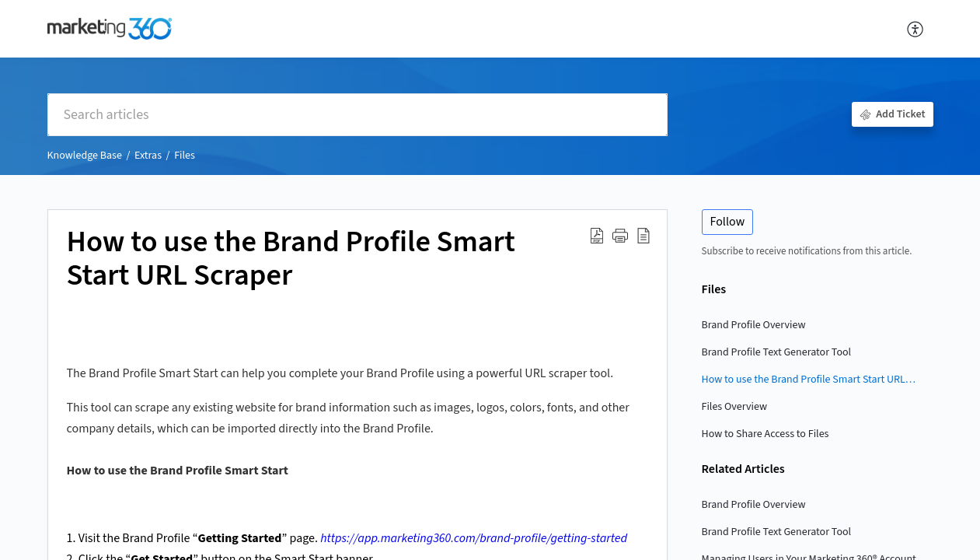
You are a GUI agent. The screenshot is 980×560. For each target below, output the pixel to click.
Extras (148, 156)
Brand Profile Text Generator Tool (777, 352)
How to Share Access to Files (766, 434)
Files (185, 156)
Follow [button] (728, 222)
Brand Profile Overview (754, 325)
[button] (916, 29)
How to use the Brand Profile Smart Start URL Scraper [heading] (291, 260)
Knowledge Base (85, 156)
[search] (357, 115)
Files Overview (735, 407)
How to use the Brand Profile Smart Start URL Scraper (810, 380)
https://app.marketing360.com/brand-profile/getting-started (474, 538)
